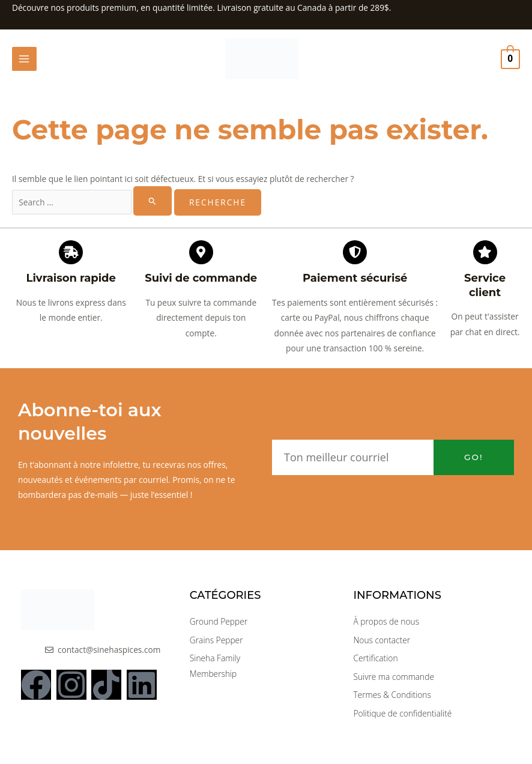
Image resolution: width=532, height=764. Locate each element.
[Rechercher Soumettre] (153, 203)
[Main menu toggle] (24, 60)
